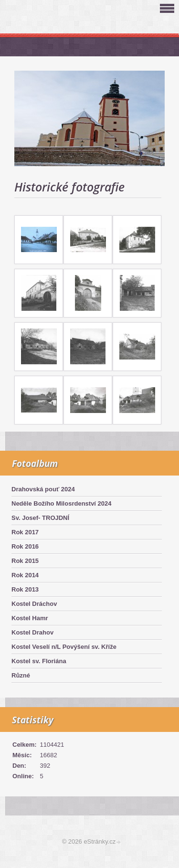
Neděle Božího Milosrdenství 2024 (62, 503)
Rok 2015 (25, 561)
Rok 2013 (25, 589)
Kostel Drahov (32, 632)
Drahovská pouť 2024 (43, 489)
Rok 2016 (25, 546)
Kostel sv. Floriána (39, 661)
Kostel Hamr (30, 618)
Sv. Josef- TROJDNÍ (40, 518)
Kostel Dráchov (34, 604)
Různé (21, 675)
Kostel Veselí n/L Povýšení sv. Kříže (64, 647)
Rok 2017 (25, 532)
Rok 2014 (25, 575)
